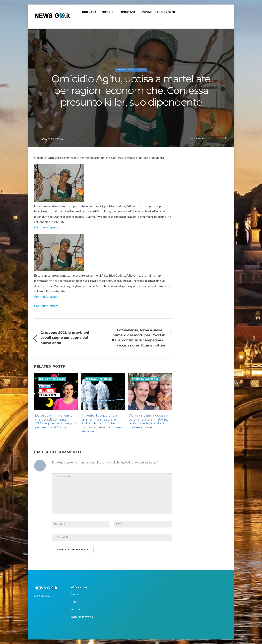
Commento (64, 477)
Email (122, 524)
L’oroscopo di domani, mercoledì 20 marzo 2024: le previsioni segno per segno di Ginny (55, 421)
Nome (60, 524)
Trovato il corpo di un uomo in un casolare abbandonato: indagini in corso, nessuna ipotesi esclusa (102, 423)
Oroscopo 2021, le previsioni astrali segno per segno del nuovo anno (65, 338)
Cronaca (89, 12)
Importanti (127, 12)
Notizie (108, 12)
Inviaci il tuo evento (159, 12)
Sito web (61, 537)
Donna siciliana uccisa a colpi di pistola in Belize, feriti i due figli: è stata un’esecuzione (148, 421)
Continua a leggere (46, 227)
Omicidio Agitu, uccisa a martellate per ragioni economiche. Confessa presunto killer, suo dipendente (131, 90)
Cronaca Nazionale (131, 70)
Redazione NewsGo (52, 139)
